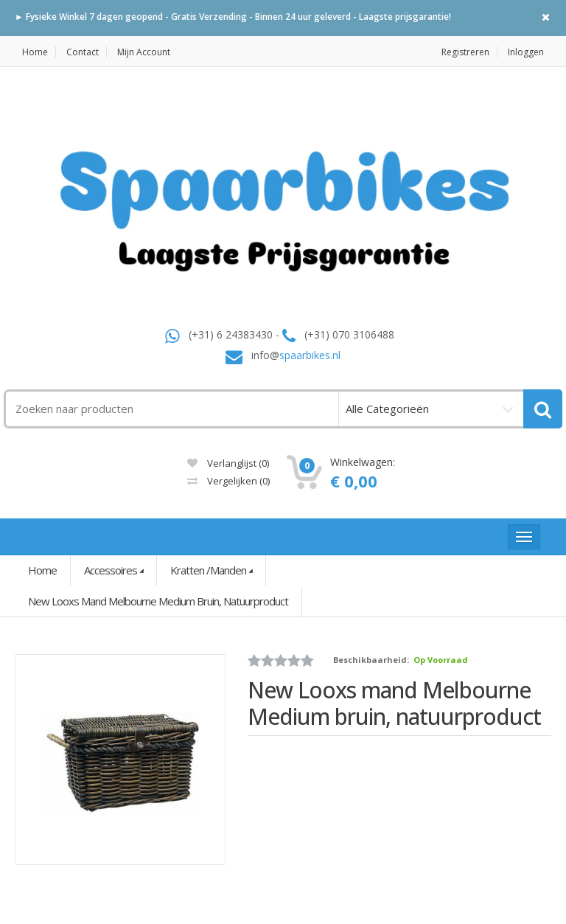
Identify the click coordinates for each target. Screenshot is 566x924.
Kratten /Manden (208, 570)
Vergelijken (228, 481)
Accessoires (111, 570)
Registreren (465, 52)
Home (35, 52)
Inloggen (526, 52)
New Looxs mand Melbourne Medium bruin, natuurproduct (158, 601)
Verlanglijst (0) (228, 463)
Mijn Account (144, 52)
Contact (83, 52)
